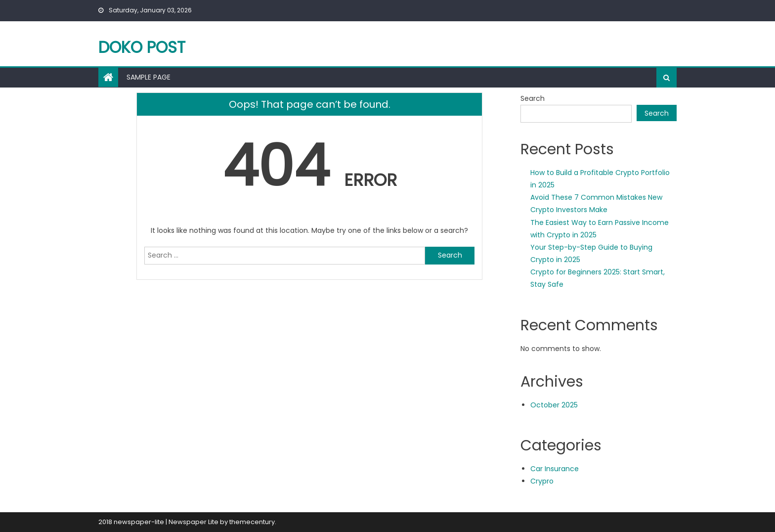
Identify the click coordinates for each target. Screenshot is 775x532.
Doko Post (142, 47)
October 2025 (554, 405)
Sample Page (149, 77)
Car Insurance (555, 469)
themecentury (252, 522)
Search (533, 98)
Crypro (542, 481)
